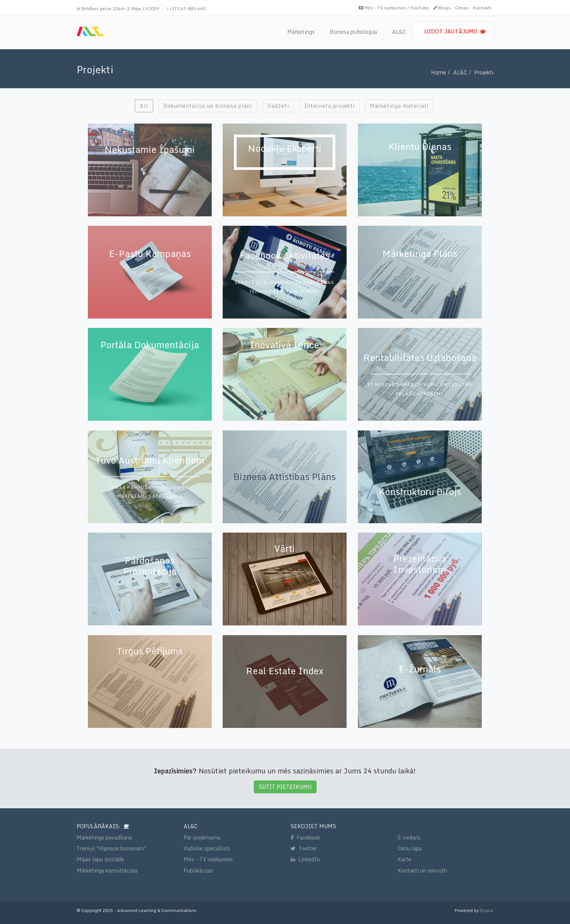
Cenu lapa (410, 848)
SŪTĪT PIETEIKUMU (285, 787)
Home (439, 72)
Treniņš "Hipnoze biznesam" (111, 848)
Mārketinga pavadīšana (104, 837)
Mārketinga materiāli (399, 106)
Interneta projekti (329, 106)
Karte (404, 859)
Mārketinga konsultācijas (107, 870)
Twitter (304, 848)
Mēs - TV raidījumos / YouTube (394, 8)
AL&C (460, 72)
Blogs (442, 8)
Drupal (487, 910)
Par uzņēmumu (202, 837)
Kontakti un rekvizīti (422, 870)
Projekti (484, 72)
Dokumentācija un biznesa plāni (208, 106)
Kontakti (482, 8)
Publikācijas (198, 870)
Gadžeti (278, 106)
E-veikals (409, 837)
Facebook (305, 837)
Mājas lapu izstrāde (100, 859)
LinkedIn (305, 859)
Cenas (462, 8)
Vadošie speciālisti (207, 848)
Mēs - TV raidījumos (208, 859)
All (144, 106)
